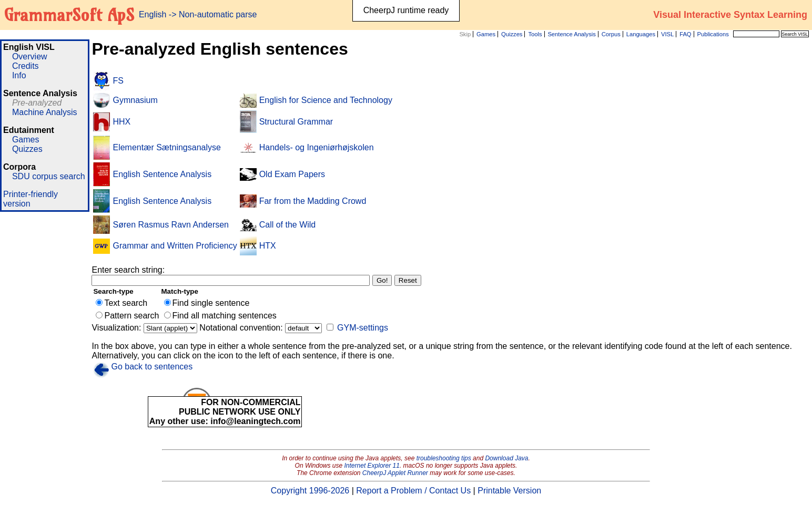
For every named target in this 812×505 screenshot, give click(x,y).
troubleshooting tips (444, 458)
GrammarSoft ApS (69, 15)
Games (486, 34)
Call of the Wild (288, 225)
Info (19, 75)
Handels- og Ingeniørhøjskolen (317, 147)
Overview (30, 56)
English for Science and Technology (326, 100)
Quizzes (512, 34)
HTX (268, 246)
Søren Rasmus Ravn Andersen (171, 225)
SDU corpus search (49, 176)
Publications (713, 34)
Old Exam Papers (292, 174)
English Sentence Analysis (162, 174)
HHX (121, 122)
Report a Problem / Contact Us (413, 491)
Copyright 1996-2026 (310, 491)
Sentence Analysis (571, 34)
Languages (641, 34)
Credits (26, 66)
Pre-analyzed (37, 103)
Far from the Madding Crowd (313, 201)
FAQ (685, 34)
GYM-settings (363, 328)
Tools (535, 34)
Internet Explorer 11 (372, 466)
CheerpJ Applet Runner (395, 473)
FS (118, 81)
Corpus (611, 34)
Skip (465, 34)
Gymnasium (135, 100)
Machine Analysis (45, 112)
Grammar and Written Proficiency (175, 246)
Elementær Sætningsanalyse (166, 147)
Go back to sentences (152, 367)
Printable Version (509, 491)
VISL (667, 34)
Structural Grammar (296, 122)
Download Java (506, 458)
